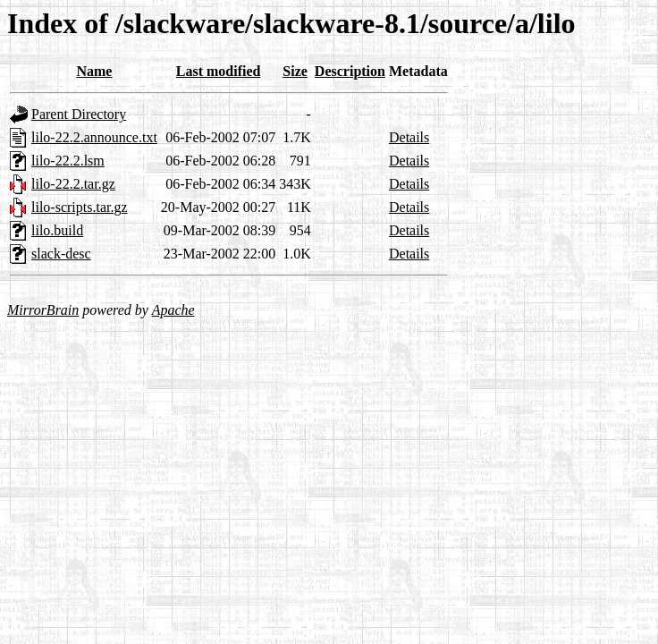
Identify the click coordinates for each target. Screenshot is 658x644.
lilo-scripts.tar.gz (80, 207)
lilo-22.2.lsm (68, 161)
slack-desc (61, 254)
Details (409, 137)
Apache (173, 310)
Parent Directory (79, 114)
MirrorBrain (43, 310)
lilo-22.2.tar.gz (73, 184)
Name (94, 71)
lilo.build (57, 230)
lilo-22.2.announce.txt (94, 137)
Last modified (219, 71)
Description (350, 71)
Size (295, 71)
